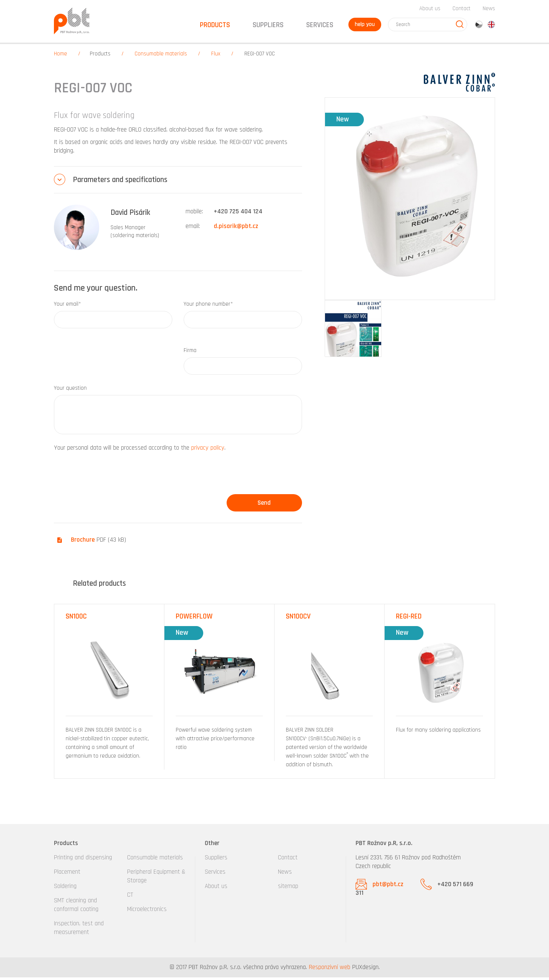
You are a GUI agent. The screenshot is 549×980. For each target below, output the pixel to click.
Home (61, 56)
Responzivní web (330, 970)
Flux (216, 56)
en (491, 27)
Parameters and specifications (120, 182)
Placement (67, 874)
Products (100, 56)
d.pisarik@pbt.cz (236, 229)
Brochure (83, 542)
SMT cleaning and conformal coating (76, 907)
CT (130, 897)
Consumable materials (161, 56)
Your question (70, 391)
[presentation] (111, 478)
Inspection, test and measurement (79, 930)
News (489, 11)
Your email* (67, 307)
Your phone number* (208, 307)
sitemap (288, 889)
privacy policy (208, 450)
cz (479, 27)
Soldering (65, 889)
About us (430, 11)
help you (364, 27)
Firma (190, 353)
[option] (109, 690)
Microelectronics (147, 912)
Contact (462, 11)
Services (215, 874)
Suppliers (216, 860)
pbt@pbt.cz (388, 887)
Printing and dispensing (83, 860)
